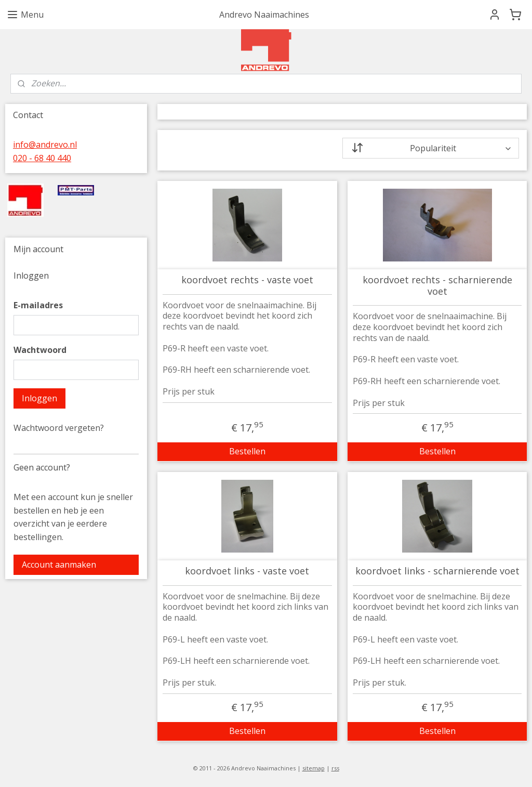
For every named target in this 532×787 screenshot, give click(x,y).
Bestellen (247, 451)
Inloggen (39, 398)
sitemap (314, 768)
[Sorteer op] (430, 148)
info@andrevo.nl (45, 145)
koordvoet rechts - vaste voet (247, 280)
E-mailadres (38, 305)
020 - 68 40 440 (42, 158)
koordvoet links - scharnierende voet (437, 571)
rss (335, 768)
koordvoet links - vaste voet (247, 571)
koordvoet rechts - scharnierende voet (437, 286)
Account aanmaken (59, 565)
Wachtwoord (40, 350)
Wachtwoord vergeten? (59, 428)
